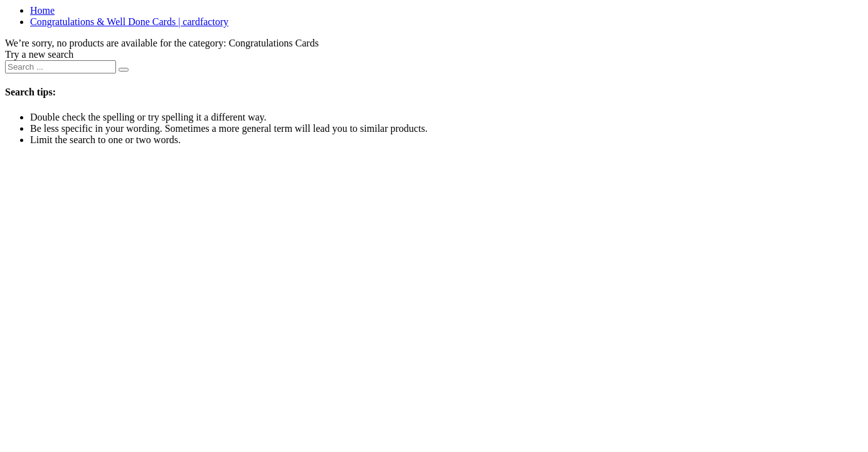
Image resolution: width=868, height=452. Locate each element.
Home (42, 10)
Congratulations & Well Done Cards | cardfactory (129, 22)
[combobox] (61, 67)
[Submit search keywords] (124, 70)
